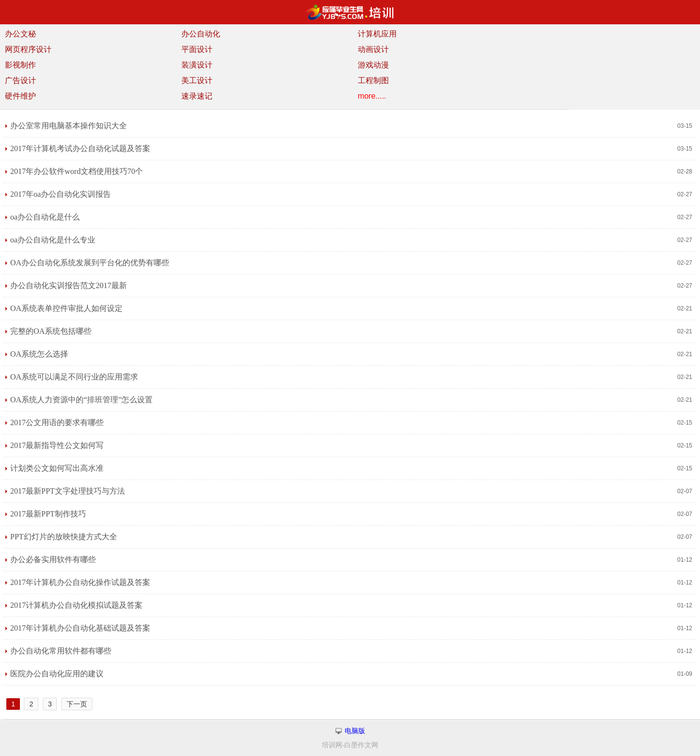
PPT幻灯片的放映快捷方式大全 (64, 537)
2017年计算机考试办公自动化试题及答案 (80, 148)
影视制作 (20, 65)
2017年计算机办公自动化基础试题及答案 (80, 628)
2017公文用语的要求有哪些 (57, 422)
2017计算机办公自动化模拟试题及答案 (76, 605)
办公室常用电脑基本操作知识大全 (69, 126)
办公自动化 (201, 34)
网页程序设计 (28, 49)
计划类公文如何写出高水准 (57, 468)
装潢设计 (197, 65)
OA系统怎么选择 (39, 354)
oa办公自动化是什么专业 (53, 240)
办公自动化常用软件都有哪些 (61, 651)
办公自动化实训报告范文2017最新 (69, 285)
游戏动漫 (373, 65)
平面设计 (197, 49)
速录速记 (197, 96)
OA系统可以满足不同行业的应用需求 (74, 377)
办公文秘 (20, 34)
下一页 (77, 704)
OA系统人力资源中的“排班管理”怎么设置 (81, 400)
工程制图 (373, 80)
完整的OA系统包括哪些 (51, 331)
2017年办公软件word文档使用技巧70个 (77, 171)
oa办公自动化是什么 (45, 217)
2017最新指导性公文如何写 (57, 445)
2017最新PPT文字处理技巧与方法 (68, 491)
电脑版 (355, 731)
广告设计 (20, 80)
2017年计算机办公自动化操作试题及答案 (80, 582)
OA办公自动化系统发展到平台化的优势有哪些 (90, 263)
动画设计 (373, 49)
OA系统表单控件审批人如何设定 (66, 308)
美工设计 (197, 80)
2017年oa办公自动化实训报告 (61, 194)
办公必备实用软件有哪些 (53, 559)
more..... (372, 96)
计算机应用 (377, 34)
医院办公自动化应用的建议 (57, 674)
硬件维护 (20, 96)
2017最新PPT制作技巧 (48, 514)
